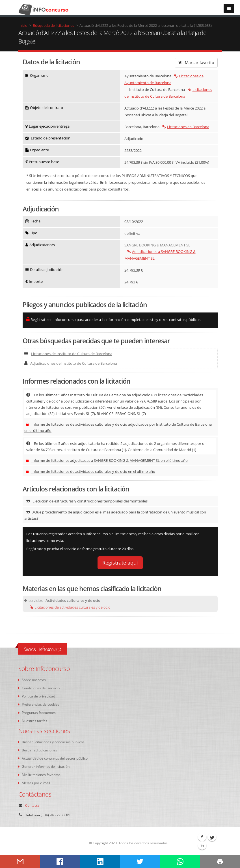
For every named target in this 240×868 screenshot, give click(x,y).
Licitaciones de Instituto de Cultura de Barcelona (68, 354)
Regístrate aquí (120, 563)
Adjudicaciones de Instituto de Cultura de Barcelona (71, 363)
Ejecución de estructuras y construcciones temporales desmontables (87, 501)
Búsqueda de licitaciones (53, 25)
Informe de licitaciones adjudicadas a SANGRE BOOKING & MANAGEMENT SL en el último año (107, 460)
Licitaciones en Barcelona (186, 127)
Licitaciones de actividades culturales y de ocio (70, 607)
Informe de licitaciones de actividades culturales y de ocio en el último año (91, 471)
